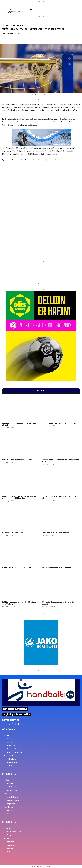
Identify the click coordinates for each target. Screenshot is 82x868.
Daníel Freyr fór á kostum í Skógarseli (17, 567)
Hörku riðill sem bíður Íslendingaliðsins (17, 460)
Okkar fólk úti (21, 25)
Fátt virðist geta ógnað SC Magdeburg (57, 567)
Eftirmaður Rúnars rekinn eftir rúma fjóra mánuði (59, 603)
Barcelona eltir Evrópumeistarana (55, 533)
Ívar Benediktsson (9, 33)
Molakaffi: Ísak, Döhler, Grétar (14, 533)
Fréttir (13, 25)
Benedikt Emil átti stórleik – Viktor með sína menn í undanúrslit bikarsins (19, 497)
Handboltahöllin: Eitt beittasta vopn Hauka (59, 423)
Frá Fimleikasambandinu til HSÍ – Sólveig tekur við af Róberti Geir (20, 603)
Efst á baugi (6, 25)
